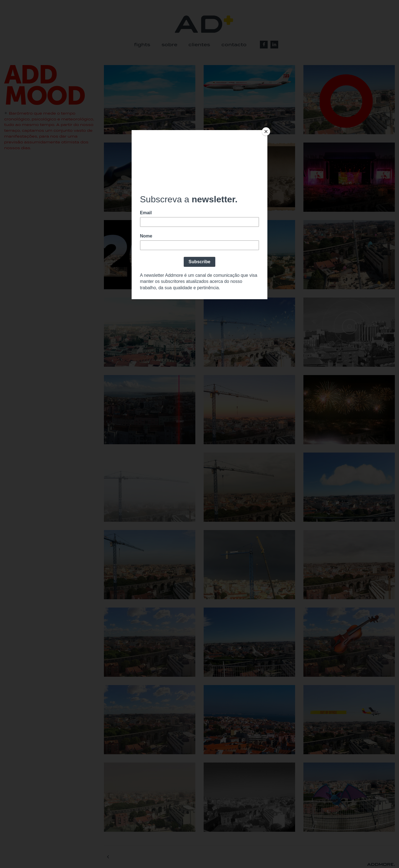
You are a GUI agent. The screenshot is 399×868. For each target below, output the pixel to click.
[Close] (266, 131)
